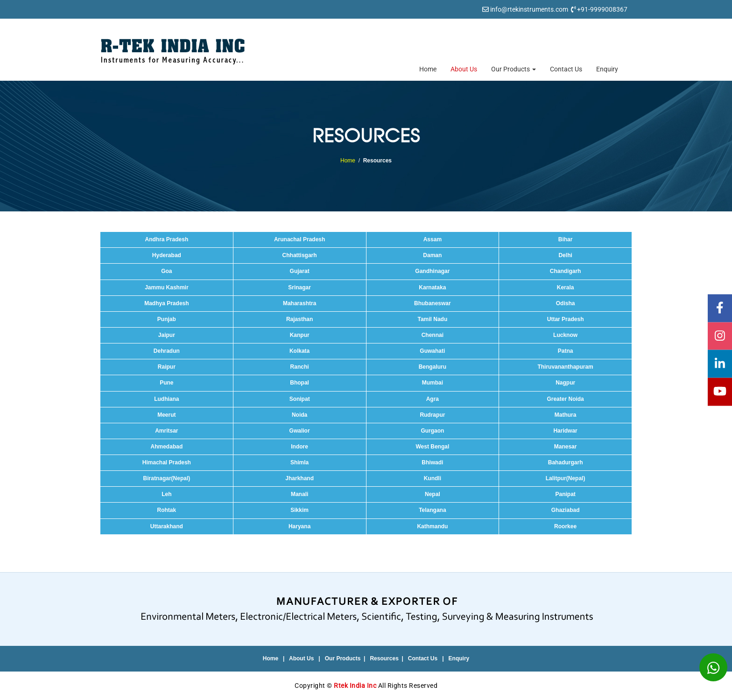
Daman (432, 255)
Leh (166, 494)
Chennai (433, 335)
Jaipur (167, 335)
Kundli (433, 478)
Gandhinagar (432, 271)
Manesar (566, 447)
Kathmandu (432, 526)
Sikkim (299, 510)
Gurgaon (432, 431)
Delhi (565, 255)
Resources (384, 658)
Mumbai (433, 383)
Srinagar (299, 287)
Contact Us (566, 69)
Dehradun (167, 351)
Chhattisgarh (300, 255)
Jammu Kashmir (166, 287)
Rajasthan (299, 319)
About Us (464, 69)
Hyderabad (167, 255)
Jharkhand (299, 478)
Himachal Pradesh (167, 462)
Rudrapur (432, 415)
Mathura (566, 415)
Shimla (299, 462)
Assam (433, 239)
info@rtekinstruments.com (529, 9)
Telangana (432, 510)
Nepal (433, 494)
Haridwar (565, 431)
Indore (299, 447)
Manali (299, 494)
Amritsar (166, 431)
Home (428, 69)
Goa (166, 271)
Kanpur (300, 335)
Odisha (566, 303)
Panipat (565, 494)
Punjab (167, 319)
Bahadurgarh (566, 462)
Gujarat (300, 271)
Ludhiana (166, 399)
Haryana (299, 526)
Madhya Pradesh (166, 303)
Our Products (514, 69)
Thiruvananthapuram (565, 367)
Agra (433, 399)
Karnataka (432, 287)
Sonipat (300, 399)
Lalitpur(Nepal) (566, 478)
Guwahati (432, 351)
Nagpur (565, 383)
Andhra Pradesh (167, 239)
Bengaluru (433, 367)
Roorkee (565, 526)
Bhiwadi (432, 462)
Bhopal (299, 383)
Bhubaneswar (433, 303)
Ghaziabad (566, 510)
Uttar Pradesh (566, 319)
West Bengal (432, 447)
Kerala (566, 287)
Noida (299, 415)
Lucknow (565, 335)
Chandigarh (566, 271)
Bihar (566, 239)
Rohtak (167, 510)
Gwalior (300, 431)
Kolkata (299, 351)
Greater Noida (565, 399)
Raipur (167, 367)
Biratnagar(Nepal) (167, 478)
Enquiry (607, 69)
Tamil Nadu (432, 319)
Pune (166, 383)
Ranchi (300, 367)
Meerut (166, 415)
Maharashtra (299, 303)
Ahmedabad (167, 447)
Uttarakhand (167, 526)
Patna (566, 351)
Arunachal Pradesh (299, 239)
